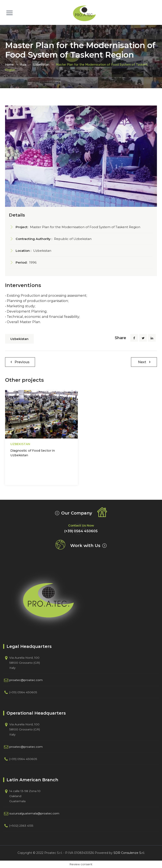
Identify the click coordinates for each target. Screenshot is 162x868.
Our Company (77, 513)
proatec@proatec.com (26, 680)
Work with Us (85, 546)
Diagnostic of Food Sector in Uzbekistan (33, 453)
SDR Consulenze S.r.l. (129, 853)
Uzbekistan (19, 339)
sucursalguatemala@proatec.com (34, 813)
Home (9, 65)
